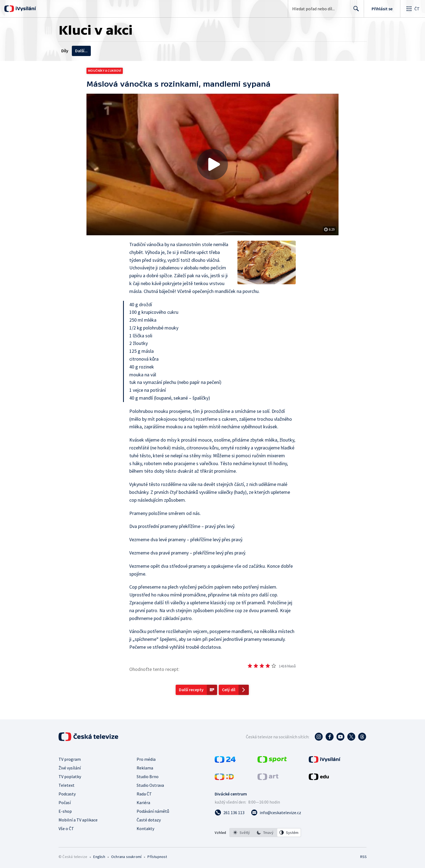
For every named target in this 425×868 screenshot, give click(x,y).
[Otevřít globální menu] (413, 9)
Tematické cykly (144, 51)
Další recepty (191, 690)
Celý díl (229, 690)
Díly (65, 51)
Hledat (355, 11)
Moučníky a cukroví (105, 71)
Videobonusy (88, 51)
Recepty (115, 51)
